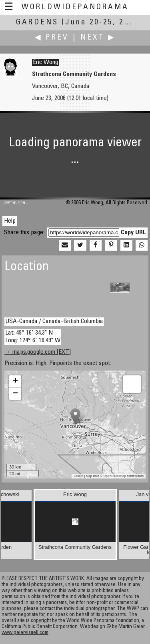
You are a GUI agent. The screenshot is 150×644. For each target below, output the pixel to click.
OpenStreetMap (114, 476)
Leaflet (78, 476)
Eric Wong (45, 62)
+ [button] (15, 381)
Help (10, 221)
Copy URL (133, 233)
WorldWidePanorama (75, 7)
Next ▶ (98, 38)
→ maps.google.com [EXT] (38, 352)
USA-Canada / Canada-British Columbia (54, 321)
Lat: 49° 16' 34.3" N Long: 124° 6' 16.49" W (33, 337)
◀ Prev (52, 38)
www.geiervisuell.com (25, 633)
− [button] (15, 394)
